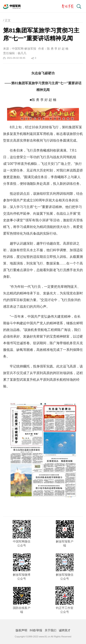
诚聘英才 (65, 630)
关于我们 (50, 630)
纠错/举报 (36, 630)
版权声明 (21, 630)
